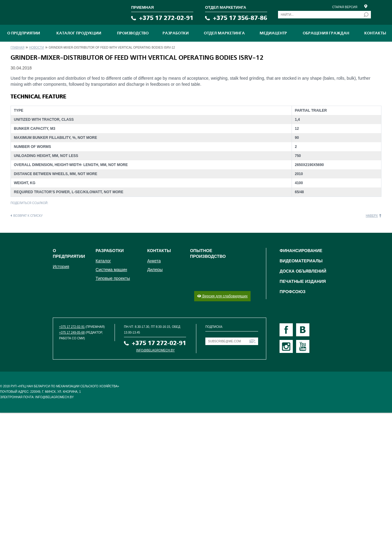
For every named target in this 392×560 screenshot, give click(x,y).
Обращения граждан (326, 33)
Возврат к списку (28, 216)
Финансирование (301, 251)
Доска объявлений (303, 271)
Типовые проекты (113, 278)
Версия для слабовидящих (222, 296)
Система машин (111, 270)
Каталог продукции (79, 33)
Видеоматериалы (301, 261)
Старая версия (345, 7)
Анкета (154, 261)
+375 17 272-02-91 (166, 18)
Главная (17, 48)
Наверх (372, 216)
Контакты (375, 33)
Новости (36, 48)
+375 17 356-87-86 (240, 18)
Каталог (103, 261)
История (61, 267)
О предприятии (24, 33)
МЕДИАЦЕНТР (273, 33)
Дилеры (155, 270)
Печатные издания (303, 281)
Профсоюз (292, 292)
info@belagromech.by (156, 350)
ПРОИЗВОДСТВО (133, 33)
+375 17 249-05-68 (72, 333)
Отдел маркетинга (224, 33)
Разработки (176, 33)
